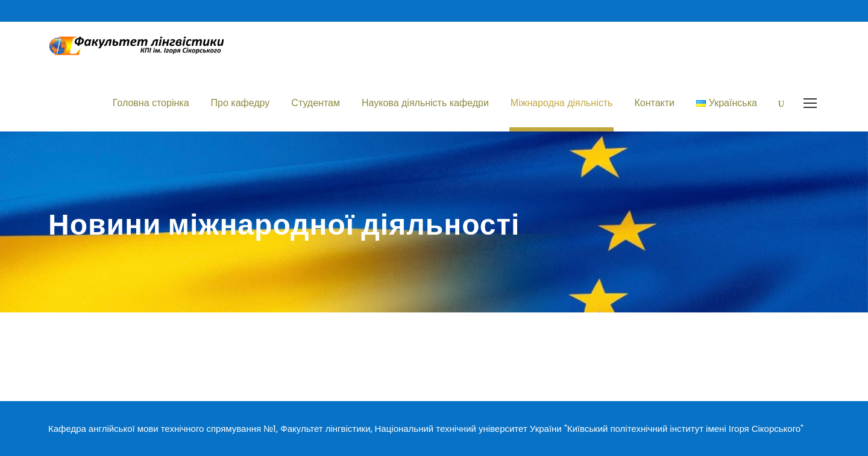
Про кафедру (241, 103)
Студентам (316, 103)
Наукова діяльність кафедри (425, 103)
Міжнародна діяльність (562, 103)
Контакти (654, 103)
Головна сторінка (151, 103)
